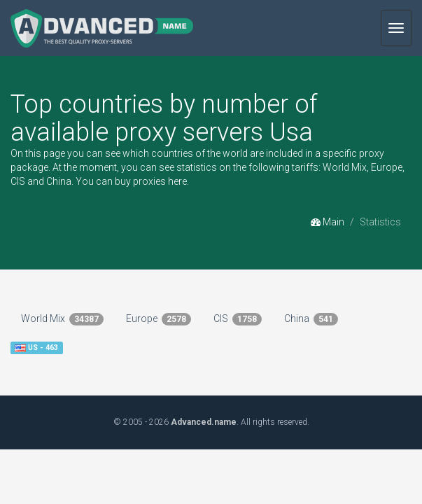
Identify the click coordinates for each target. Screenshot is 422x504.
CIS (238, 319)
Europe (159, 319)
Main (328, 222)
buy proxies (140, 181)
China (311, 319)
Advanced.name (204, 422)
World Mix (62, 319)
